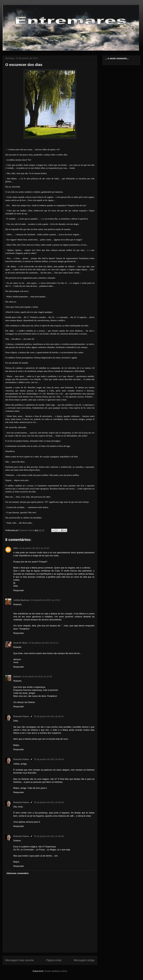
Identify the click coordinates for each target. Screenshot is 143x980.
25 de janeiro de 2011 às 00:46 (49, 802)
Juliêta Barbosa (21, 600)
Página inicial (54, 960)
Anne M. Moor (20, 643)
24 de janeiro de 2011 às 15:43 (34, 548)
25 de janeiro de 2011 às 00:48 (49, 836)
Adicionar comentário (18, 873)
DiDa (16, 548)
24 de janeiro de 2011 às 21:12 (43, 643)
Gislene (17, 677)
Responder (19, 590)
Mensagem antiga (84, 960)
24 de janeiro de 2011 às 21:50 (37, 677)
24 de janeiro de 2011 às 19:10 (45, 600)
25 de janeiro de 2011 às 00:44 (49, 759)
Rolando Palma (21, 716)
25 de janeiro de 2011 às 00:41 (49, 716)
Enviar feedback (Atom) (56, 971)
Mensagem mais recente (20, 960)
